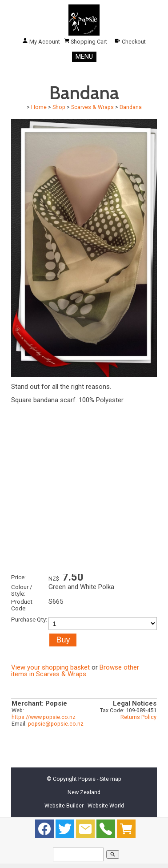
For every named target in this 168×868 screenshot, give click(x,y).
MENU (84, 57)
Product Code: (22, 605)
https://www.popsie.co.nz (44, 717)
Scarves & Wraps (92, 107)
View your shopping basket (50, 667)
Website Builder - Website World (84, 805)
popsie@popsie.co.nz (56, 724)
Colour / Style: (22, 590)
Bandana (131, 107)
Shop (59, 107)
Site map (110, 779)
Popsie (87, 779)
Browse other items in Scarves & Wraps (75, 671)
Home (39, 107)
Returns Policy (138, 717)
